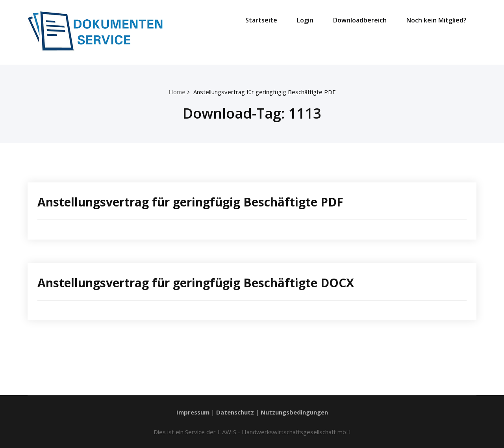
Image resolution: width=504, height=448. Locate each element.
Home (177, 92)
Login (305, 20)
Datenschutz (235, 412)
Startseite (261, 20)
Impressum (193, 412)
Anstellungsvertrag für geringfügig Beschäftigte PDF (264, 92)
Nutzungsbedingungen (294, 412)
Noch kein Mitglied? (436, 20)
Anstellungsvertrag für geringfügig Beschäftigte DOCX (196, 283)
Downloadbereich (360, 20)
